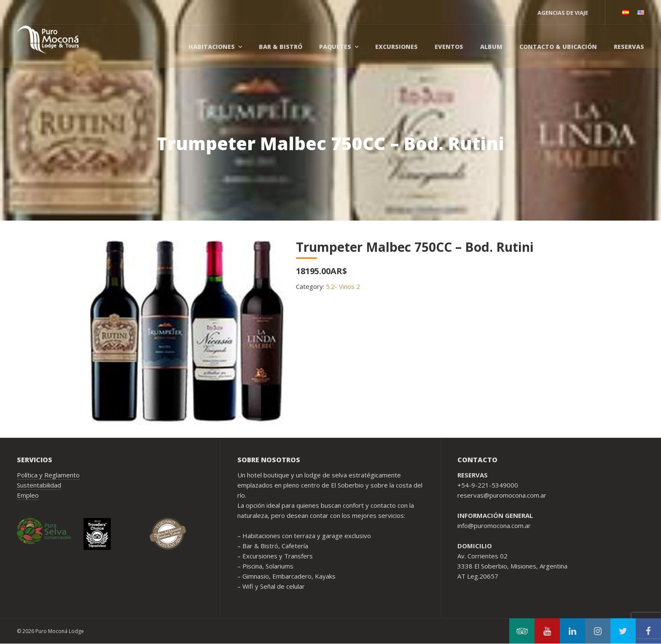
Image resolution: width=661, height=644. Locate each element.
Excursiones (396, 47)
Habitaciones (212, 47)
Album (491, 47)
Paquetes (335, 47)
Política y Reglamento (48, 475)
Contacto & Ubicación (558, 47)
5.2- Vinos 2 (343, 286)
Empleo (28, 495)
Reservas (629, 47)
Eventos (449, 47)
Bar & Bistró (281, 47)
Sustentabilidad (39, 485)
